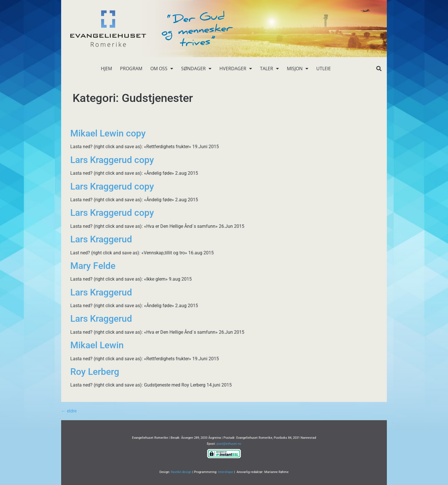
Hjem (106, 69)
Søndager (196, 69)
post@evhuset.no (229, 444)
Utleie (324, 69)
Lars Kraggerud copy (112, 160)
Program (131, 69)
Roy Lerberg (95, 372)
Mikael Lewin (97, 345)
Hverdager (236, 69)
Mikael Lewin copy (108, 133)
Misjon (298, 69)
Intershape (226, 472)
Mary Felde (93, 266)
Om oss (162, 69)
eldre (69, 411)
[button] (379, 69)
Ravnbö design (181, 472)
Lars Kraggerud (101, 239)
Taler (269, 69)
